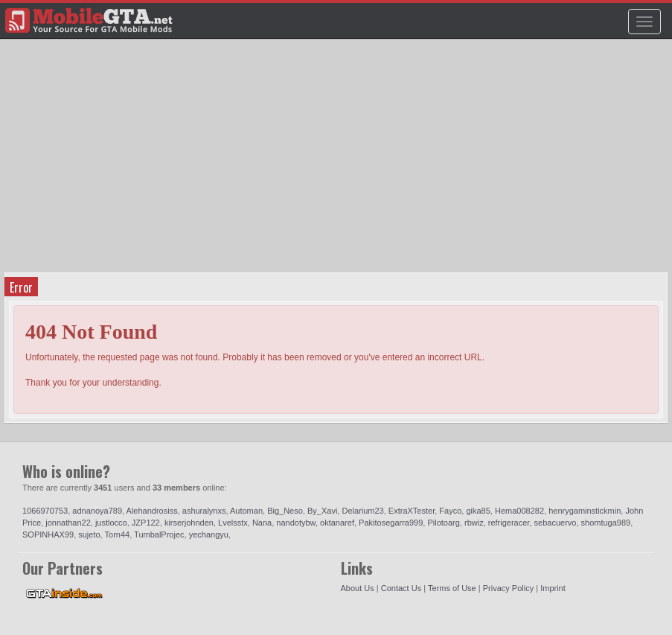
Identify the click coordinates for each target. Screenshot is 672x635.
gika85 (478, 511)
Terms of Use (452, 588)
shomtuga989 (606, 523)
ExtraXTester (412, 511)
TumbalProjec (159, 535)
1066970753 (45, 511)
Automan (246, 511)
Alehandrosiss (152, 511)
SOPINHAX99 (48, 535)
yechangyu (209, 535)
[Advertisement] (338, 161)
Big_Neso (285, 511)
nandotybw (296, 523)
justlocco (111, 523)
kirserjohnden (189, 523)
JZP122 (146, 523)
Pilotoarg (443, 523)
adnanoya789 (97, 511)
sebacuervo (556, 523)
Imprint (553, 588)
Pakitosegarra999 (391, 523)
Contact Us (401, 588)
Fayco (450, 511)
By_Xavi (322, 511)
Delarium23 (362, 511)
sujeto (89, 535)
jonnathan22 (68, 523)
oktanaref (337, 523)
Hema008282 (519, 511)
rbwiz (474, 523)
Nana (262, 523)
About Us (358, 588)
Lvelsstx (233, 523)
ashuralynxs (204, 511)
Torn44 (118, 535)
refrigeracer (509, 523)
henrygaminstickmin (585, 511)
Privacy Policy (508, 588)
